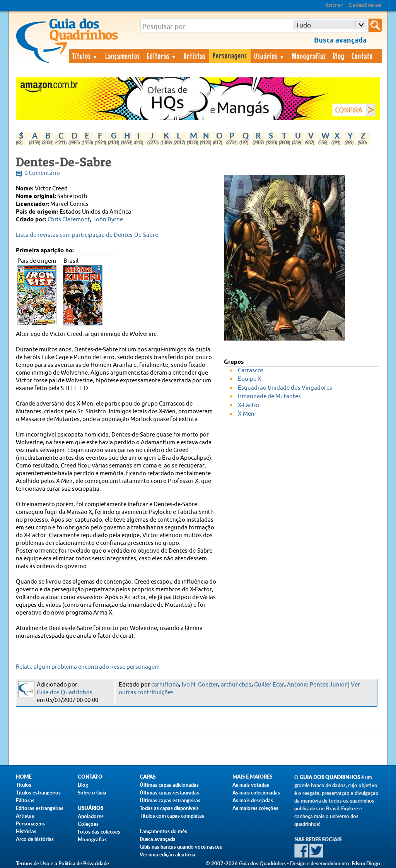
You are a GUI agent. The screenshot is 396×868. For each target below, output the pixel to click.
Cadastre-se (365, 5)
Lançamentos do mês (163, 831)
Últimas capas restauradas (169, 793)
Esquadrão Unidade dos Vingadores (285, 388)
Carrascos (251, 371)
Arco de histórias (35, 839)
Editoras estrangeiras (40, 808)
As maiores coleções (255, 808)
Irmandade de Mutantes (269, 396)
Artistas (195, 56)
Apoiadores (91, 816)
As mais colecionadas (256, 793)
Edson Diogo (366, 863)
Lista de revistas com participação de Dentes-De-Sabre (87, 235)
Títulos (85, 56)
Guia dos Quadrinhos (65, 693)
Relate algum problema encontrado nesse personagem (88, 667)
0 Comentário (42, 173)
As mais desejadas (253, 800)
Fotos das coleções (99, 832)
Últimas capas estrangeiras (170, 800)
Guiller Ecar (269, 685)
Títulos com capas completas (172, 816)
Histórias (26, 831)
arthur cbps (236, 685)
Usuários (270, 56)
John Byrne (108, 220)
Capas (148, 777)
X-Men (246, 414)
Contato (362, 56)
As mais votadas (251, 785)
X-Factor (249, 405)
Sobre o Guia (92, 793)
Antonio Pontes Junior (317, 685)
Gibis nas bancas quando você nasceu (181, 847)
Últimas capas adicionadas (169, 785)
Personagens (230, 55)
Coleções (88, 824)
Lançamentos (123, 56)
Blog (339, 56)
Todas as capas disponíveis (169, 808)
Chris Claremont (69, 220)
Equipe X (249, 379)
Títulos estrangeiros (38, 793)
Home (24, 777)
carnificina (165, 685)
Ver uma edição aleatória (167, 854)
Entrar (334, 5)
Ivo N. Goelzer (200, 685)
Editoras (162, 56)
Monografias (309, 56)
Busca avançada (158, 839)
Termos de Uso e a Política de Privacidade (62, 863)
